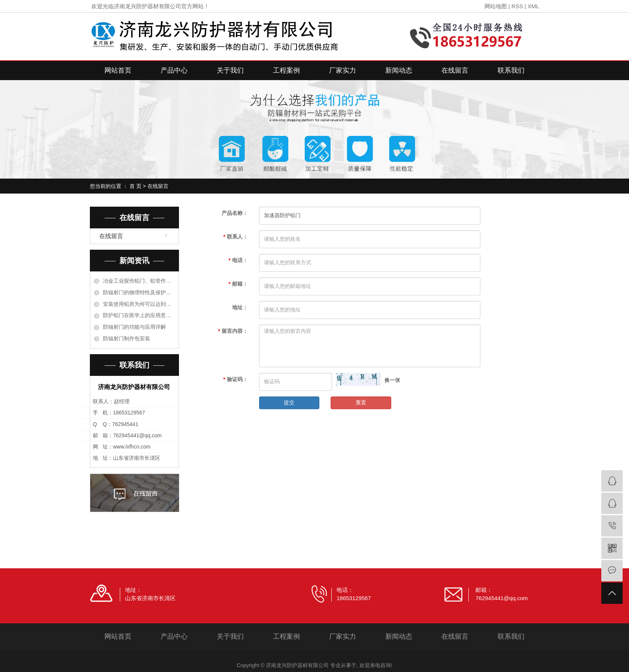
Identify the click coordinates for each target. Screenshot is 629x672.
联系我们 (511, 70)
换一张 (392, 380)
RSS (517, 6)
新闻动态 (399, 70)
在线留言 (455, 70)
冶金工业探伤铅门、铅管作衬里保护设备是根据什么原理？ (139, 281)
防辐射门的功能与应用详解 (134, 327)
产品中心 (174, 70)
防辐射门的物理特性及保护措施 (139, 292)
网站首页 (118, 70)
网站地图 (496, 6)
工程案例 (286, 70)
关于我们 (230, 70)
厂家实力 (343, 70)
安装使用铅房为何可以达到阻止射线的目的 (139, 304)
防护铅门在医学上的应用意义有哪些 (139, 315)
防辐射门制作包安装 (127, 338)
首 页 (136, 186)
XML (533, 6)
